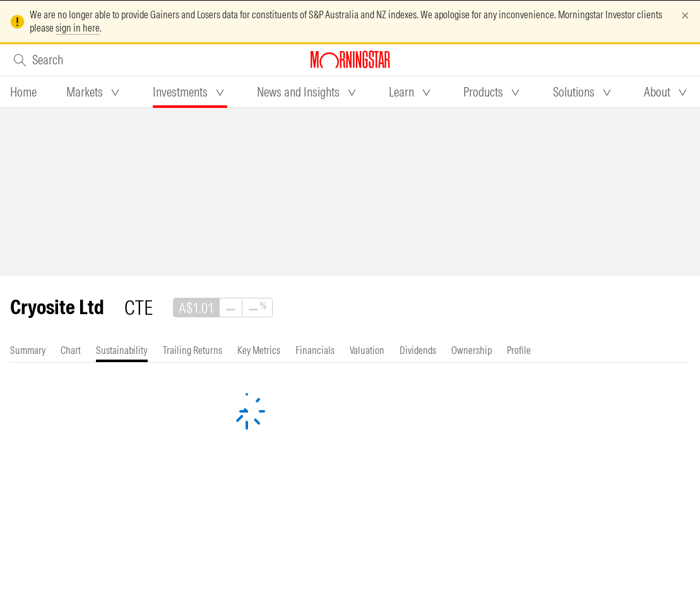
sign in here (78, 28)
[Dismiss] (685, 15)
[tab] (23, 92)
